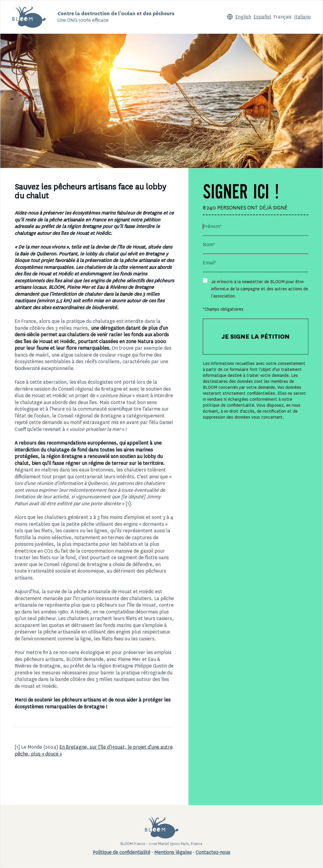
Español (262, 17)
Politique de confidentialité (122, 852)
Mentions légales (173, 852)
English (243, 17)
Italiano (302, 17)
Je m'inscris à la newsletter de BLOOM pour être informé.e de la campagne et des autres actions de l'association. (260, 289)
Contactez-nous (213, 852)
